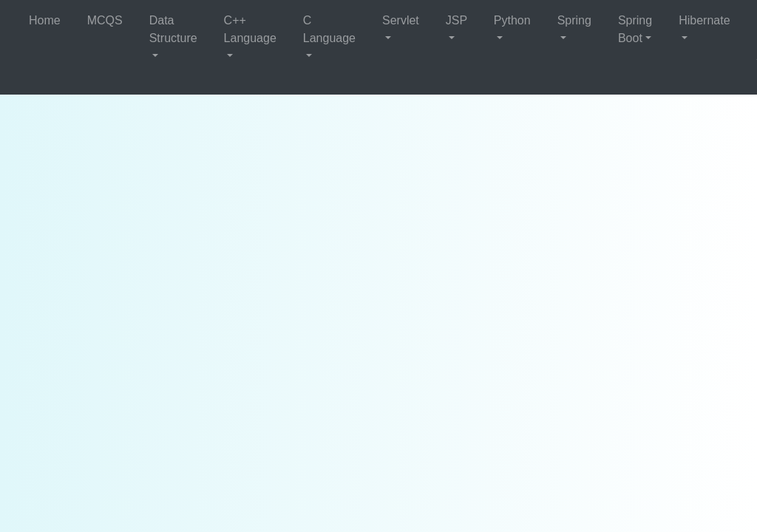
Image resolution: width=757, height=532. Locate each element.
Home (45, 20)
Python (512, 20)
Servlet (401, 20)
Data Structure (173, 29)
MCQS (105, 20)
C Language (329, 29)
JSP (456, 20)
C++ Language (250, 29)
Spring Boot (635, 29)
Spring (574, 20)
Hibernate (704, 20)
